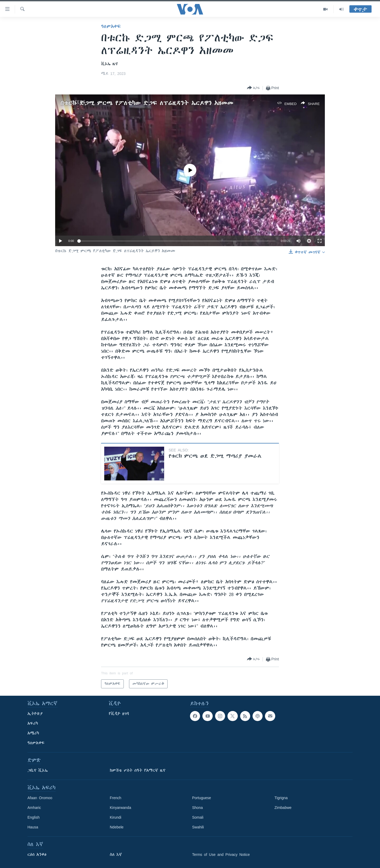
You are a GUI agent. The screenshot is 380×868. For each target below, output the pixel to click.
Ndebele (117, 827)
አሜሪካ (33, 733)
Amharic (34, 808)
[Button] (253, 88)
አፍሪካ (33, 723)
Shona (197, 808)
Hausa (33, 827)
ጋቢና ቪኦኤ (38, 770)
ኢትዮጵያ (35, 714)
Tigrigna (281, 798)
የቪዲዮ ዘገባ (119, 714)
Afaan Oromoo (40, 798)
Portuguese (202, 798)
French (116, 798)
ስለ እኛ (116, 855)
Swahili (198, 827)
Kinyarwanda (120, 808)
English (34, 817)
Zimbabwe (283, 808)
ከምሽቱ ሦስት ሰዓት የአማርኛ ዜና (138, 770)
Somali (198, 817)
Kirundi (116, 817)
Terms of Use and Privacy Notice (221, 855)
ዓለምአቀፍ (111, 26)
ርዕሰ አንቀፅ (37, 855)
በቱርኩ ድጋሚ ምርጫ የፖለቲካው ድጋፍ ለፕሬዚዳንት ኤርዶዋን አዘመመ (147, 103)
